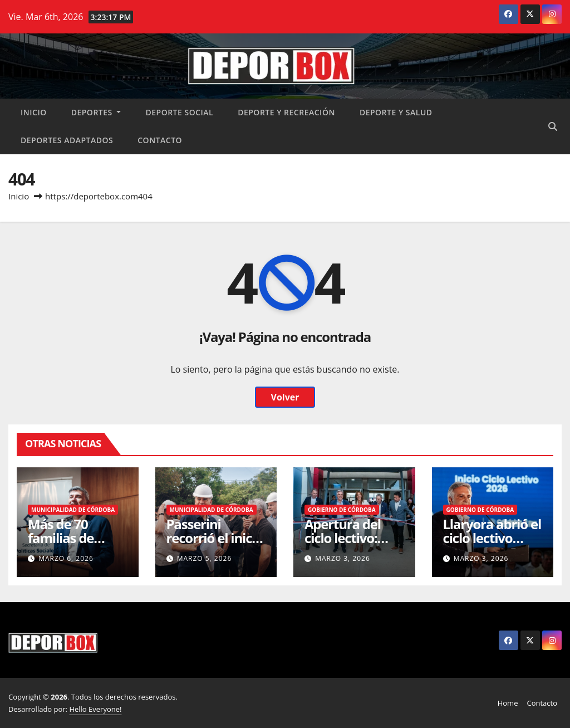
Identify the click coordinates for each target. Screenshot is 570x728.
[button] (553, 126)
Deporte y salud (396, 112)
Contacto (160, 140)
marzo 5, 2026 (205, 558)
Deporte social (179, 112)
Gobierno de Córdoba (342, 510)
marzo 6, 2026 (66, 558)
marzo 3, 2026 (343, 558)
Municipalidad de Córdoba (73, 510)
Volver (285, 397)
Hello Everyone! (95, 709)
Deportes (96, 112)
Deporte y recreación (286, 112)
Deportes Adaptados (67, 140)
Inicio (34, 112)
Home (508, 703)
